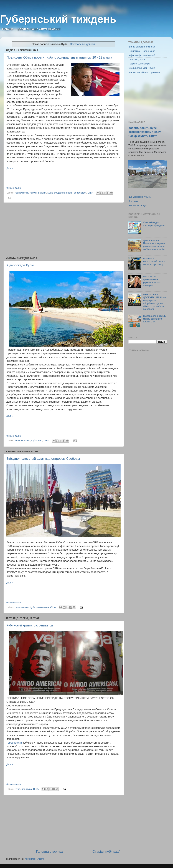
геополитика (22, 193)
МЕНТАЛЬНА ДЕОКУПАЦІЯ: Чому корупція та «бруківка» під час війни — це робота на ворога (154, 302)
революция (80, 193)
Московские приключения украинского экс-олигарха (152, 281)
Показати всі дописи (82, 44)
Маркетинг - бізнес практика (144, 72)
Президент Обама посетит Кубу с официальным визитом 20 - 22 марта (59, 57)
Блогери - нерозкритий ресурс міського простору (154, 261)
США (90, 193)
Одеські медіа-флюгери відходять (154, 224)
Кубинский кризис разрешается (30, 625)
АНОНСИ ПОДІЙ (138, 205)
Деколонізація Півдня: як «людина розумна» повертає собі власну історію (154, 245)
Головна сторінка (49, 851)
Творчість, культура (139, 64)
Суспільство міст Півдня (142, 68)
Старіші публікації (106, 851)
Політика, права (137, 60)
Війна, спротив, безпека (142, 47)
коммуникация (38, 193)
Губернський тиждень (58, 19)
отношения (43, 607)
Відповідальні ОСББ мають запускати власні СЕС (154, 319)
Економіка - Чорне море (142, 51)
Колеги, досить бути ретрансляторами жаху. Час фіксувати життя (145, 132)
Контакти (133, 201)
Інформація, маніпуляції (142, 55)
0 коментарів (14, 188)
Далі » (10, 168)
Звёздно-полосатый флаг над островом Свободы (43, 459)
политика (27, 789)
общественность (63, 193)
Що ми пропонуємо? (140, 197)
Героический (14, 743)
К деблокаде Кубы (20, 265)
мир (40, 441)
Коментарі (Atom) (34, 859)
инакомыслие (22, 441)
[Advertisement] (63, 230)
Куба (50, 193)
